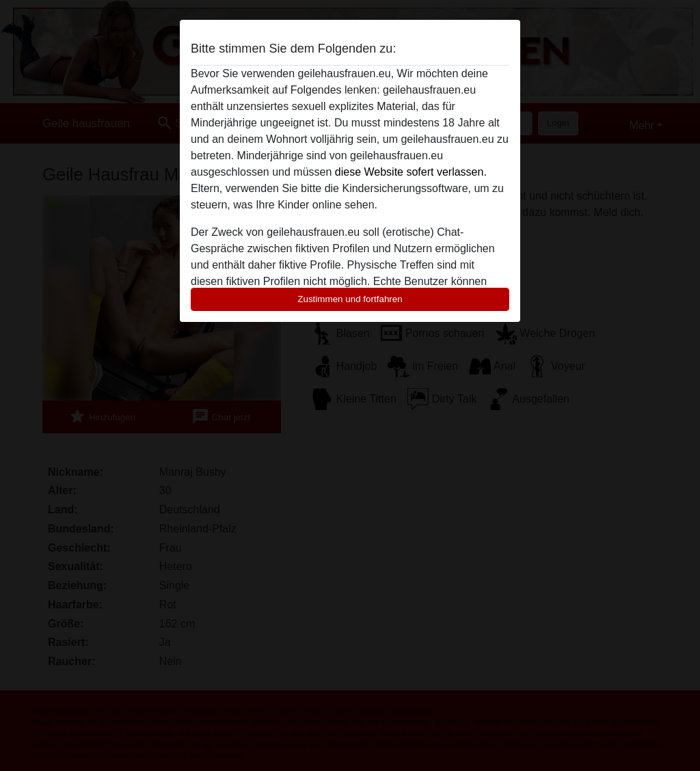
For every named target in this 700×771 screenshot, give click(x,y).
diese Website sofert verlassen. (411, 172)
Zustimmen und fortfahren (350, 299)
